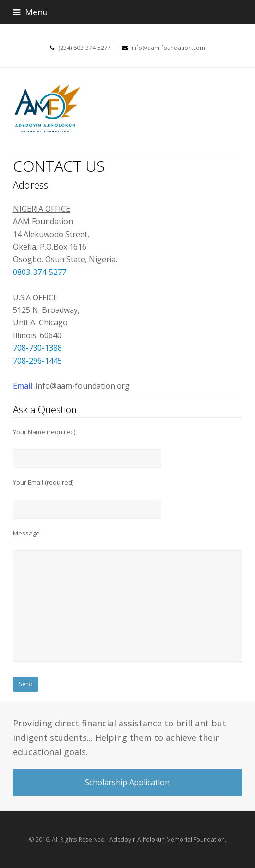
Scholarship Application (127, 782)
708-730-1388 (37, 348)
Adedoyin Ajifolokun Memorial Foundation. (168, 839)
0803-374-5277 (40, 272)
